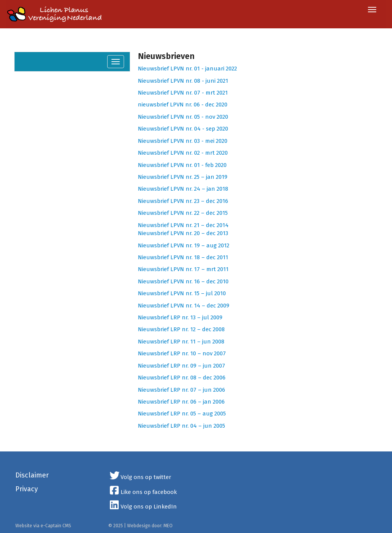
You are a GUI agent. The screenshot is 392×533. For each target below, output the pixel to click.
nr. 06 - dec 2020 (206, 105)
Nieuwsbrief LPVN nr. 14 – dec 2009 (184, 306)
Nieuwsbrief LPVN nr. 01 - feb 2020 (182, 165)
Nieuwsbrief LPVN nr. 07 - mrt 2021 (183, 93)
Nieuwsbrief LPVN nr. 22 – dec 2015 (183, 213)
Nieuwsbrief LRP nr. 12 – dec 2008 (181, 329)
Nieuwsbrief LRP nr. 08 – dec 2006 (182, 378)
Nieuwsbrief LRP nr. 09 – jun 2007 (181, 366)
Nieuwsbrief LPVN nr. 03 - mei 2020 (183, 141)
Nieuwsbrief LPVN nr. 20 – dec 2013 (183, 233)
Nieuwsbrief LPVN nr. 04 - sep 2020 (183, 129)
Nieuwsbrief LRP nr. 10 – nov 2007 (182, 353)
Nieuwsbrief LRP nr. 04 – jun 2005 (181, 426)
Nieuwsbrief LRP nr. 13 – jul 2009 (180, 317)
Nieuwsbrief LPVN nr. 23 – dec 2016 (183, 201)
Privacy (27, 489)
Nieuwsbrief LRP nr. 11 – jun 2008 (181, 342)
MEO (168, 526)
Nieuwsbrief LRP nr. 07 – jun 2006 (181, 390)
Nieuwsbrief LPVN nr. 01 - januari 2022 (187, 69)
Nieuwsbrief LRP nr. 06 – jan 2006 (181, 402)
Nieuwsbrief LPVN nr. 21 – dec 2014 (183, 225)
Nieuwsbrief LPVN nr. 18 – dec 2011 (183, 257)
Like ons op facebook (143, 492)
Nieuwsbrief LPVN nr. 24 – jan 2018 (183, 189)
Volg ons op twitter (140, 477)
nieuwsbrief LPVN (162, 105)
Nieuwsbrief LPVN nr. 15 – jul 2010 (182, 293)
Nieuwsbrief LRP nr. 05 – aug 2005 (182, 414)
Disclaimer (32, 475)
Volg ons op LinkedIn (143, 507)
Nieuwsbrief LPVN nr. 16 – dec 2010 (183, 281)
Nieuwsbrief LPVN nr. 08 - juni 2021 (183, 81)
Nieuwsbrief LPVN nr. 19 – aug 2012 (184, 245)
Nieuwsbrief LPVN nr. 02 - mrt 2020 (183, 153)
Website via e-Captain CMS (43, 526)
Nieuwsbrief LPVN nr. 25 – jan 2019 (183, 177)
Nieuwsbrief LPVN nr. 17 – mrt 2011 (183, 269)
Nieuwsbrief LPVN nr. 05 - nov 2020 (183, 117)
